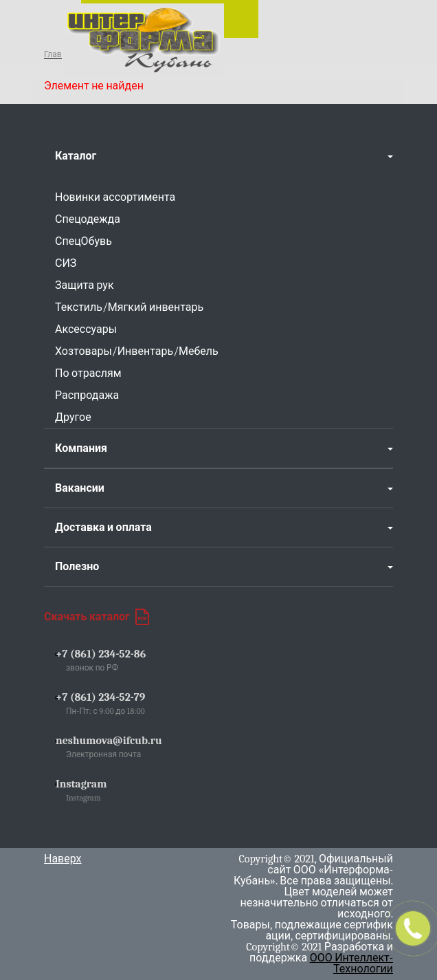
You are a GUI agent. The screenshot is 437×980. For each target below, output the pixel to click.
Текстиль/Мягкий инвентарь (129, 307)
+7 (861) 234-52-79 (100, 697)
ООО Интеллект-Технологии (351, 963)
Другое (73, 417)
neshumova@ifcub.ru (109, 741)
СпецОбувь (83, 241)
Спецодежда (88, 219)
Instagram (81, 784)
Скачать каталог (97, 617)
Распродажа (87, 395)
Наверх (63, 859)
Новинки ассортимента (115, 197)
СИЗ (66, 263)
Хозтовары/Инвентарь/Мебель (137, 351)
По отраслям (88, 373)
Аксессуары (86, 329)
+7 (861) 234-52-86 (101, 654)
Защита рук (85, 285)
